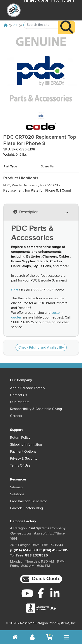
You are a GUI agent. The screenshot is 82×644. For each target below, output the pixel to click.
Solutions (17, 494)
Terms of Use (20, 465)
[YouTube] (27, 593)
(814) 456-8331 (26, 550)
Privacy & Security (24, 459)
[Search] (67, 21)
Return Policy (20, 438)
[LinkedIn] (55, 593)
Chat (15, 290)
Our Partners (20, 402)
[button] (41, 579)
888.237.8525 (37, 555)
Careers (16, 416)
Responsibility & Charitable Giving (36, 409)
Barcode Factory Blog (26, 508)
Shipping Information (26, 445)
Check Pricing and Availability (41, 347)
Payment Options (23, 452)
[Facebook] (41, 593)
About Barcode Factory (28, 388)
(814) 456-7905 (56, 550)
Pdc (15, 25)
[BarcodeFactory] (14, 10)
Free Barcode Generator (28, 501)
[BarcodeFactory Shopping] (50, 637)
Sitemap (16, 487)
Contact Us (18, 395)
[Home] (6, 25)
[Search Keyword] (41, 18)
